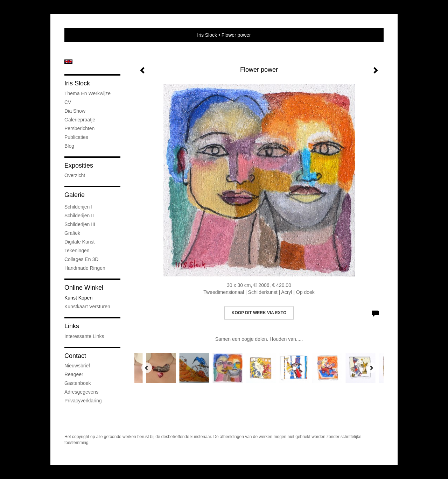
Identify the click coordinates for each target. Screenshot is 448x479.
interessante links (84, 336)
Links (72, 326)
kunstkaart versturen (87, 307)
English (68, 62)
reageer (74, 374)
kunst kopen (78, 298)
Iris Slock (207, 35)
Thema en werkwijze (87, 93)
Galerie (75, 195)
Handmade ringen (85, 268)
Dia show (75, 111)
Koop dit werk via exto (259, 313)
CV (68, 102)
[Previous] (147, 368)
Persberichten (79, 128)
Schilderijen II (79, 216)
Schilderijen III (80, 224)
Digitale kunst (79, 242)
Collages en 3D (81, 259)
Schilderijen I (78, 207)
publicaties (76, 137)
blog (69, 146)
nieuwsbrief (77, 366)
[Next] (371, 368)
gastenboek (78, 383)
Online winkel (84, 288)
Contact (75, 356)
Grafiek (72, 233)
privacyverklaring (83, 401)
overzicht (75, 175)
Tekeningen (77, 251)
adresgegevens (81, 392)
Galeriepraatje (80, 120)
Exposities (79, 165)
